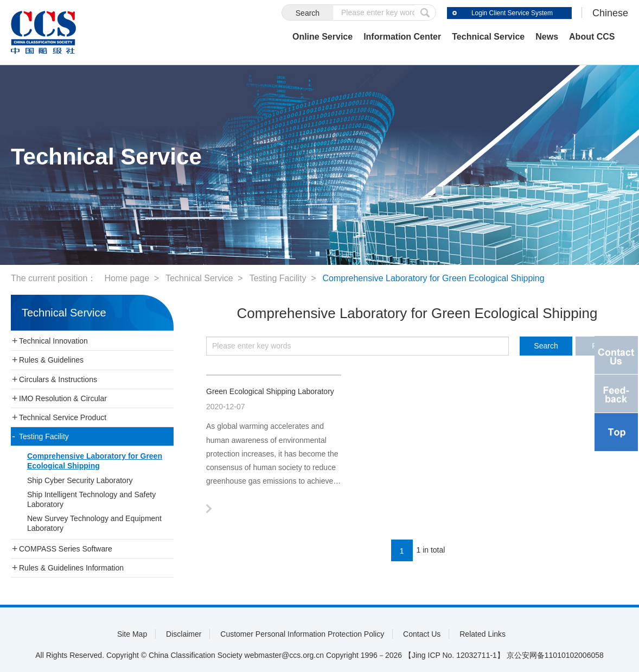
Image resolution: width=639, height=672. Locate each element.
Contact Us (422, 634)
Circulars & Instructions (58, 379)
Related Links (483, 634)
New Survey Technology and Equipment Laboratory (94, 523)
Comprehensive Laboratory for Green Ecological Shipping (434, 278)
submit (425, 12)
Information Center (402, 37)
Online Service (322, 37)
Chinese (610, 13)
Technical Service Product (63, 417)
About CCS (592, 37)
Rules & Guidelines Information (71, 568)
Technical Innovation (53, 341)
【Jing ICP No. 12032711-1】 (454, 655)
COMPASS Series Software (66, 549)
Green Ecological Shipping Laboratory (270, 391)
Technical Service (488, 37)
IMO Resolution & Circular (63, 398)
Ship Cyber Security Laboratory (80, 480)
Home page (127, 278)
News (547, 37)
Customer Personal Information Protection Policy (302, 634)
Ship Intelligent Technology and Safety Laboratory (91, 499)
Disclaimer (184, 634)
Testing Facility (278, 278)
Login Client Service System (512, 13)
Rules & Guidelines (51, 360)
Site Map (132, 634)
